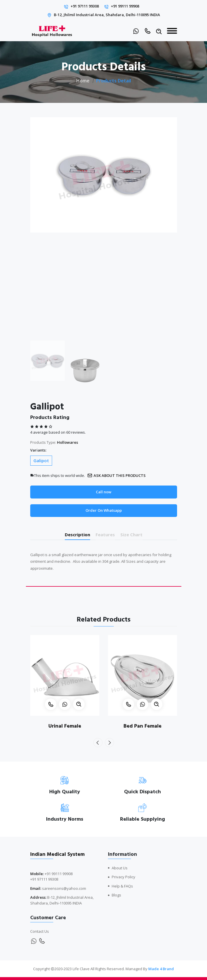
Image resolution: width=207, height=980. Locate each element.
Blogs (116, 895)
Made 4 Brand (161, 969)
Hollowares (68, 442)
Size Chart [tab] (131, 535)
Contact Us (40, 931)
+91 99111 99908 (125, 6)
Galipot (41, 460)
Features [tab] (105, 535)
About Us (120, 868)
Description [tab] (77, 535)
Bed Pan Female (143, 726)
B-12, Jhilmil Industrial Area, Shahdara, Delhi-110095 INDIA (107, 15)
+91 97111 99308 (85, 6)
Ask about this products (116, 475)
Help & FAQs (122, 886)
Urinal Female (65, 726)
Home (83, 81)
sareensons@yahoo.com (64, 888)
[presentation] (98, 743)
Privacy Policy (124, 877)
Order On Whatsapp (104, 510)
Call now (104, 492)
